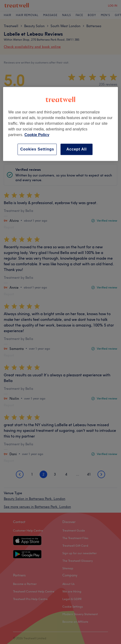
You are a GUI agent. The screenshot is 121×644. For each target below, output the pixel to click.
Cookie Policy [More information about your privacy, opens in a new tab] (37, 135)
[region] (61, 124)
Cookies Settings (37, 149)
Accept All (77, 149)
